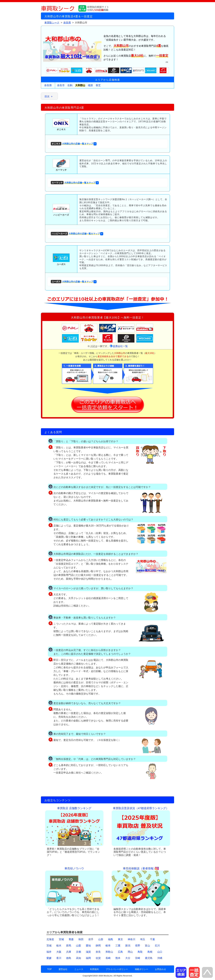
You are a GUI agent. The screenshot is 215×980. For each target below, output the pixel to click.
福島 (111, 939)
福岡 (88, 958)
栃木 (59, 946)
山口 (160, 952)
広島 (120, 952)
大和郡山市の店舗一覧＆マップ (72, 144)
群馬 (69, 946)
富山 (147, 946)
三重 (118, 946)
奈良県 (48, 85)
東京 (120, 939)
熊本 (118, 958)
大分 (128, 958)
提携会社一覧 (120, 346)
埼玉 (143, 939)
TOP (49, 969)
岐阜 (108, 946)
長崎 (108, 958)
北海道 (50, 939)
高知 (79, 958)
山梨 (79, 946)
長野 (138, 946)
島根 (150, 952)
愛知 (88, 946)
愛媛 (49, 958)
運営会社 (63, 969)
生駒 (70, 85)
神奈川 (131, 939)
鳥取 (140, 952)
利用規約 (94, 969)
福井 (49, 952)
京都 (79, 952)
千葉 (152, 939)
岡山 (130, 952)
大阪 (59, 952)
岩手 (91, 939)
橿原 (90, 85)
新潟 (128, 946)
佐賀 (98, 958)
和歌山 (109, 952)
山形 (101, 939)
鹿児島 (149, 958)
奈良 (98, 952)
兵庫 (69, 952)
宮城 (61, 939)
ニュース (79, 969)
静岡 (98, 946)
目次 (47, 96)
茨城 (49, 946)
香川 (59, 958)
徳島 (69, 958)
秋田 (81, 939)
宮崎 (138, 958)
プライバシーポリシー (117, 969)
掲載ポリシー (141, 969)
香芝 (98, 85)
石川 (157, 946)
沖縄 (160, 958)
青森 (71, 939)
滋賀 (88, 952)
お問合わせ (160, 969)
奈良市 (61, 85)
